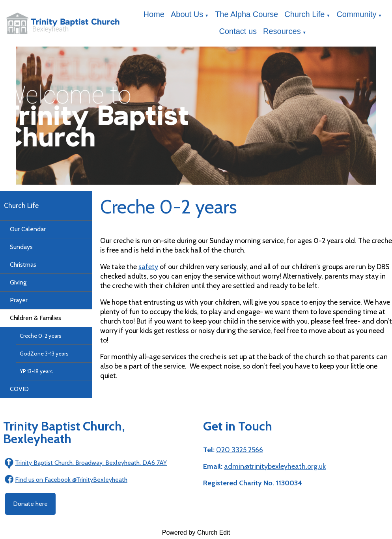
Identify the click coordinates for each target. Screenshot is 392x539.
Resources (282, 31)
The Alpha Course (246, 14)
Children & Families (35, 318)
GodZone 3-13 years (44, 354)
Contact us (238, 31)
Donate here (30, 504)
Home (154, 14)
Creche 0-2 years (41, 336)
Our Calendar (28, 229)
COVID (19, 389)
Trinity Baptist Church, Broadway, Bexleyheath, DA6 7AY (91, 463)
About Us (187, 14)
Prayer (19, 300)
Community (356, 14)
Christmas (23, 265)
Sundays (21, 247)
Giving (18, 282)
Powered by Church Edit (196, 532)
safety (148, 267)
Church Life (304, 14)
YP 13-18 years (36, 371)
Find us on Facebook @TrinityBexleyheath (71, 480)
